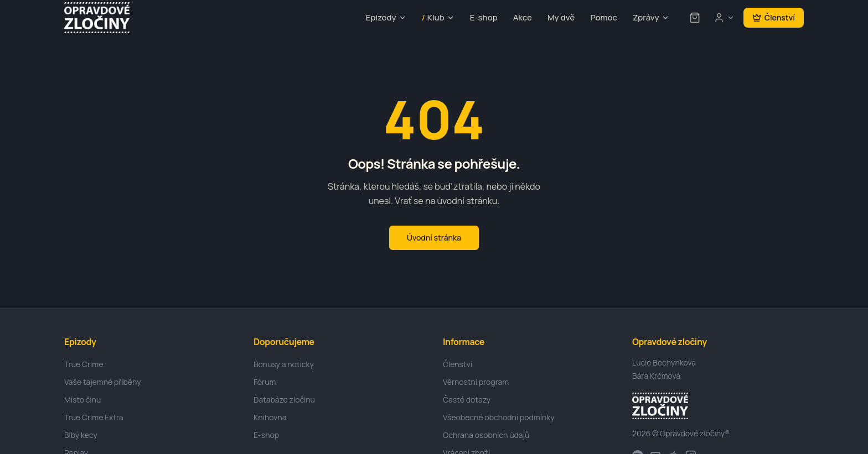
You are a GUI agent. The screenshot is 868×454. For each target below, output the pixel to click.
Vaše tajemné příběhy (103, 382)
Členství (774, 17)
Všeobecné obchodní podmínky (499, 417)
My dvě (561, 17)
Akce (523, 17)
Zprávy (651, 17)
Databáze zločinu (284, 400)
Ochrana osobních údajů (486, 435)
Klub (438, 18)
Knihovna (270, 417)
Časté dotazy (467, 400)
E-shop (484, 17)
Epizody (386, 17)
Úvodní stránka (434, 238)
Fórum (265, 382)
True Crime (84, 364)
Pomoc (604, 17)
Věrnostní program (476, 382)
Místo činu (82, 400)
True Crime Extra (94, 417)
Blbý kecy (81, 435)
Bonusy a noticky (284, 364)
